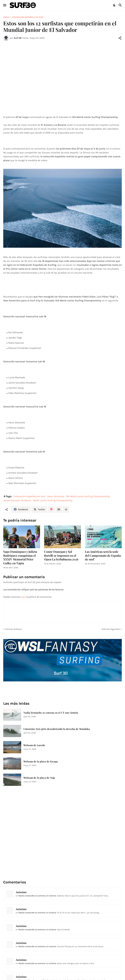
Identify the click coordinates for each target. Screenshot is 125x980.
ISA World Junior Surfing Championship (88, 496)
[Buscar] (121, 5)
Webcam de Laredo (34, 745)
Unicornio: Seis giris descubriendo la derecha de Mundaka (57, 729)
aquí (23, 597)
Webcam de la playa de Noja (39, 778)
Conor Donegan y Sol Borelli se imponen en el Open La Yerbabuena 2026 (61, 556)
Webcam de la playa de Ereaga (41, 762)
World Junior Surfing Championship (53, 500)
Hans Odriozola (56, 496)
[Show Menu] (4, 5)
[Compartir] (120, 38)
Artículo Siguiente (111, 629)
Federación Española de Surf (28, 17)
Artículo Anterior (14, 629)
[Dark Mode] (115, 5)
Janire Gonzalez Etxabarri (17, 500)
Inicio (6, 17)
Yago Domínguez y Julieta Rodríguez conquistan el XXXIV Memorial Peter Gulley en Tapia (20, 558)
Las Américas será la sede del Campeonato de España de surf (103, 556)
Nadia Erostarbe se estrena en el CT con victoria (51, 713)
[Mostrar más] (66, 510)
